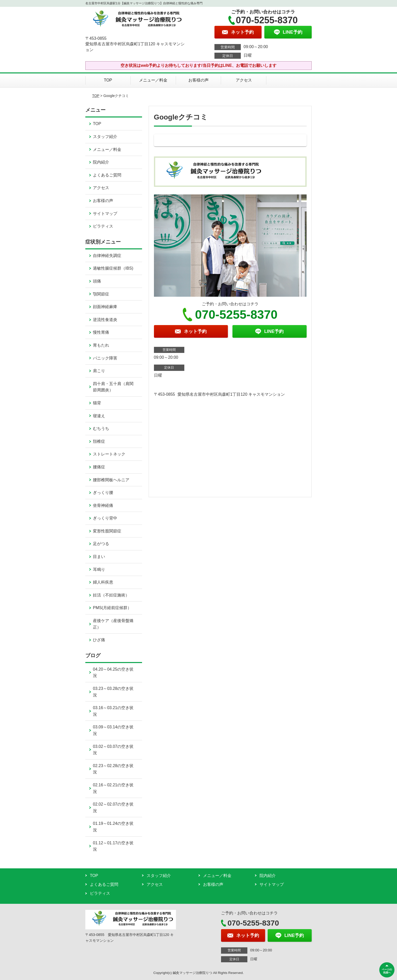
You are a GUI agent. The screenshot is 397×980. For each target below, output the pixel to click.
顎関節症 (101, 294)
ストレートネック (109, 454)
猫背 (97, 403)
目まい (99, 557)
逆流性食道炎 (105, 320)
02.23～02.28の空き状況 (113, 769)
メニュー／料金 (153, 80)
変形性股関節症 (107, 531)
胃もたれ (101, 345)
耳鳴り (99, 569)
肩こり (99, 371)
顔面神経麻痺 (105, 307)
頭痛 (97, 281)
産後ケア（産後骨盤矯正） (113, 624)
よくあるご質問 (107, 175)
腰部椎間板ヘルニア (111, 480)
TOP (108, 80)
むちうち (101, 428)
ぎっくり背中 (105, 518)
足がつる (101, 544)
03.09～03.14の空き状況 (113, 730)
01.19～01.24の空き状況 (113, 827)
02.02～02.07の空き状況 (113, 807)
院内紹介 (101, 162)
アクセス (244, 80)
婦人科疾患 (103, 582)
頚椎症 (99, 441)
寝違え (99, 416)
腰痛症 (99, 467)
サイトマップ (105, 214)
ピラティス (103, 226)
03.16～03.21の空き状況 (113, 711)
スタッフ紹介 (105, 137)
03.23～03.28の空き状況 (113, 692)
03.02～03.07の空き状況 (113, 750)
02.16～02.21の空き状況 (113, 788)
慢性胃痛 (101, 332)
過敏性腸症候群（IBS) (113, 268)
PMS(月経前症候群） (112, 608)
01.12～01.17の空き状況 (113, 846)
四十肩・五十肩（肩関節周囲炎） (113, 387)
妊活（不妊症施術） (111, 595)
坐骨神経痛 (103, 505)
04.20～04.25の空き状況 (113, 673)
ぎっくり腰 (103, 493)
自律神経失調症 (107, 256)
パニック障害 (105, 358)
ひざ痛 (99, 640)
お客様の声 (198, 80)
